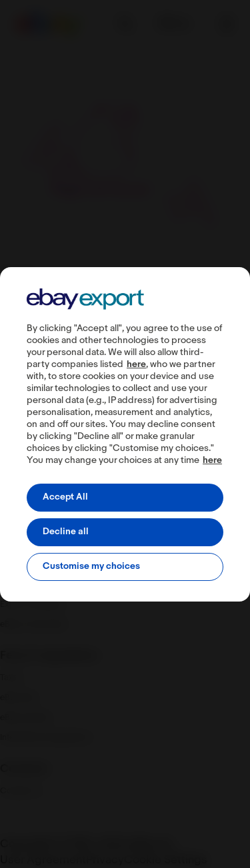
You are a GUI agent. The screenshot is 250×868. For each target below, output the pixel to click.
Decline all (66, 532)
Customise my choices (91, 567)
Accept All (65, 497)
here (136, 365)
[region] (125, 434)
